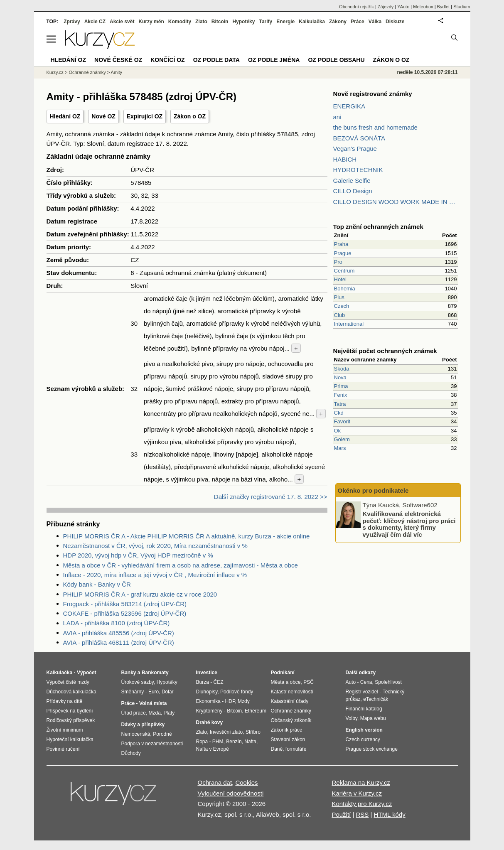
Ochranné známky (87, 72)
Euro (154, 692)
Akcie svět (122, 22)
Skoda (342, 369)
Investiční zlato (226, 732)
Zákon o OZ (190, 116)
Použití (341, 814)
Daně (277, 749)
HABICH (345, 159)
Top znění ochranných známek (378, 227)
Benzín (234, 742)
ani (337, 117)
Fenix (341, 395)
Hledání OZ (65, 116)
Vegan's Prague (355, 149)
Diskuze (395, 22)
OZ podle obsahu (336, 60)
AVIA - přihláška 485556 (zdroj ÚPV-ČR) (119, 633)
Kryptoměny (209, 711)
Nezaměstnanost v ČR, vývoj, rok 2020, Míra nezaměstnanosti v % (155, 546)
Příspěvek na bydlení (70, 711)
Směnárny (133, 692)
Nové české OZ (118, 60)
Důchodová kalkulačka (71, 692)
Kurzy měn (151, 22)
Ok (338, 431)
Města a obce (286, 682)
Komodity (180, 22)
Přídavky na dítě (65, 701)
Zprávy (72, 22)
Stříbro (253, 732)
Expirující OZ (145, 116)
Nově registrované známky (373, 94)
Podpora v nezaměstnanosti (152, 744)
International (349, 324)
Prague (343, 253)
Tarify (266, 22)
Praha (341, 244)
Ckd (339, 413)
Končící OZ (167, 60)
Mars (340, 448)
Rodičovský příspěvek (71, 720)
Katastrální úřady (290, 701)
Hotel (340, 279)
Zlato (201, 22)
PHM (218, 742)
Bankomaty (155, 673)
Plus (339, 297)
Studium (462, 7)
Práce (358, 22)
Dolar (168, 692)
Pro (338, 262)
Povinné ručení (63, 749)
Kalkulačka (312, 22)
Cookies (246, 782)
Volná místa (153, 703)
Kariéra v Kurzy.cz (357, 793)
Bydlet (444, 7)
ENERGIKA (349, 106)
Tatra (340, 404)
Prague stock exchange (372, 749)
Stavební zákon (288, 739)
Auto (351, 682)
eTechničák (376, 699)
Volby (352, 718)
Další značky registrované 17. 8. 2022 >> (271, 497)
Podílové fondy (237, 692)
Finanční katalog (364, 709)
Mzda (155, 713)
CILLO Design (353, 191)
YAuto (403, 7)
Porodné (162, 734)
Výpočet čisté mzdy (68, 682)
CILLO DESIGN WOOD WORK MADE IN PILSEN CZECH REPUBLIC (396, 202)
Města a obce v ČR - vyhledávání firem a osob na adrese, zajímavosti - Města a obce (181, 565)
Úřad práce (134, 713)
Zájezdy (386, 7)
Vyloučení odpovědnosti (231, 793)
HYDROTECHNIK (358, 170)
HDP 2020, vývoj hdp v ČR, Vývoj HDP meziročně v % (138, 555)
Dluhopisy (207, 692)
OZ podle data (216, 60)
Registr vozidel (362, 692)
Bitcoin (220, 22)
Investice (207, 673)
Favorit (342, 421)
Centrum (344, 271)
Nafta (250, 742)
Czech (342, 306)
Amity (117, 72)
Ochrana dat (215, 782)
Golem (342, 439)
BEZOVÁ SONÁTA (359, 138)
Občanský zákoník (291, 720)
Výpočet (87, 673)
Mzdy (244, 701)
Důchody (131, 753)
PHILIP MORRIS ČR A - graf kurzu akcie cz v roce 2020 (140, 594)
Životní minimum (65, 730)
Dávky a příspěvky (143, 725)
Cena (366, 682)
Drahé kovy (210, 722)
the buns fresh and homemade (375, 127)
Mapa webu (373, 718)
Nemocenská (136, 734)
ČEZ (219, 682)
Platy (169, 713)
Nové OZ (103, 116)
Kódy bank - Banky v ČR (97, 584)
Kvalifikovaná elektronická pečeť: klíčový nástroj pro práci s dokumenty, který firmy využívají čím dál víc (409, 524)
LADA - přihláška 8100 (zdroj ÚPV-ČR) (117, 623)
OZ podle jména (274, 60)
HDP (230, 701)
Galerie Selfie (352, 181)
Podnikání (283, 673)
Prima (341, 386)
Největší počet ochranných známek (385, 351)
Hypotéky (243, 22)
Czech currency (363, 739)
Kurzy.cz (55, 72)
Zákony (338, 22)
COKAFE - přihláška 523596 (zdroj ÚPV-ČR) (125, 613)
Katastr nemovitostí (292, 692)
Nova (340, 377)
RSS (362, 814)
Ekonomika (208, 701)
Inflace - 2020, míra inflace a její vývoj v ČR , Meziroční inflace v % (155, 575)
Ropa (202, 742)
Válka (375, 22)
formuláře (296, 749)
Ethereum (256, 711)
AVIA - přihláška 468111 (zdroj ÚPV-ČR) (119, 642)
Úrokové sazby (138, 682)
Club (340, 315)
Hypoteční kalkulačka (70, 739)
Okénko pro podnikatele (373, 490)
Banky (129, 673)
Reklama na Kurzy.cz (361, 782)
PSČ (309, 682)
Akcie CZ (95, 22)
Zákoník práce (287, 730)
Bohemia (345, 289)
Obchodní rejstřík (356, 7)
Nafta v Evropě (213, 749)
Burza (203, 682)
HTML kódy (390, 814)
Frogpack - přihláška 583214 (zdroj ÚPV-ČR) (125, 604)
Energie (285, 22)
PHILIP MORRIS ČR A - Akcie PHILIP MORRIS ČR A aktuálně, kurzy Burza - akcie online (187, 536)
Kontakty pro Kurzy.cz (362, 804)
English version (364, 730)
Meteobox (423, 7)
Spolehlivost (388, 682)
